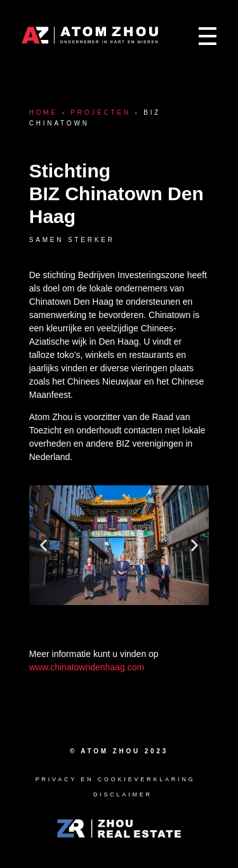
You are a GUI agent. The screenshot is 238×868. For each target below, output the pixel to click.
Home (43, 112)
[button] (43, 545)
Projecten (101, 112)
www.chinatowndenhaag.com (87, 667)
